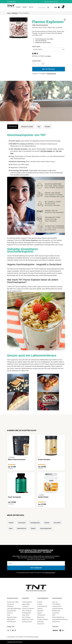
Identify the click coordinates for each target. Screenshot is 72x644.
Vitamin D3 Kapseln (28, 609)
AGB (54, 615)
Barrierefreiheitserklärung (60, 619)
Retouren (10, 613)
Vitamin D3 (41, 624)
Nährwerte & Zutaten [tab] (27, 127)
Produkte (19, 7)
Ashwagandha (26, 613)
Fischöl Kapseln (27, 602)
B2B (56, 7)
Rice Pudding (26, 617)
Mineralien (40, 611)
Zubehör (33, 528)
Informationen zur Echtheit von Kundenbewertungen (23, 637)
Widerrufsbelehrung (58, 617)
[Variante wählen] (49, 49)
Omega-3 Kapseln (43, 619)
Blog (9, 615)
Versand (49, 56)
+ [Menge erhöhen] (43, 64)
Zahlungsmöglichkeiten (14, 609)
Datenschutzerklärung (50, 573)
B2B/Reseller (56, 611)
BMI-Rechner (11, 619)
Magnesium (41, 617)
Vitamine (47, 523)
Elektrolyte (40, 622)
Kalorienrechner (22, 528)
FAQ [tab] (39, 127)
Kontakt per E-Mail (13, 602)
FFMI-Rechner (12, 622)
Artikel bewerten (51, 74)
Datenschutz (56, 622)
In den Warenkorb (49, 69)
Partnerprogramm (58, 609)
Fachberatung (11, 2)
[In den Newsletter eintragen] (36, 568)
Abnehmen (15, 13)
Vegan (11, 528)
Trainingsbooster (35, 523)
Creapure (25, 606)
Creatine (40, 604)
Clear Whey (26, 615)
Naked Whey (26, 604)
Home (9, 13)
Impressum (56, 613)
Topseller (25, 7)
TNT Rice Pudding (46, 151)
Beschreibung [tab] (13, 127)
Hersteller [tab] (47, 127)
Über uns (31, 7)
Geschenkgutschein (46, 528)
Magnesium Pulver (28, 619)
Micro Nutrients (27, 611)
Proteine (11, 523)
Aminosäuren (22, 523)
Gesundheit (57, 523)
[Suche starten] (48, 7)
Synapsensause (27, 622)
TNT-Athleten (56, 604)
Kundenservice (57, 606)
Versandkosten (12, 611)
